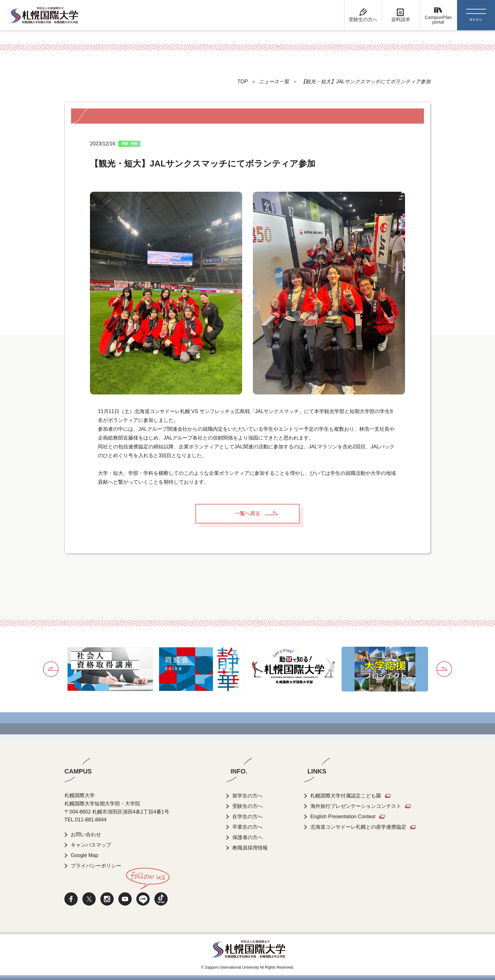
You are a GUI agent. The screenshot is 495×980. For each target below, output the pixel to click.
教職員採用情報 (250, 848)
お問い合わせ (86, 834)
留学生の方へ (247, 796)
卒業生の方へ (247, 827)
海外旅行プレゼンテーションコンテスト (356, 806)
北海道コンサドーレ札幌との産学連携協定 (358, 827)
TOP (243, 82)
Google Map (84, 855)
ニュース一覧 (274, 82)
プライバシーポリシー (96, 866)
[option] (110, 669)
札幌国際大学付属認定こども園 (346, 796)
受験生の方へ (247, 806)
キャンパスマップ (91, 845)
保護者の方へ (247, 837)
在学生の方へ (247, 817)
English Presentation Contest (343, 817)
